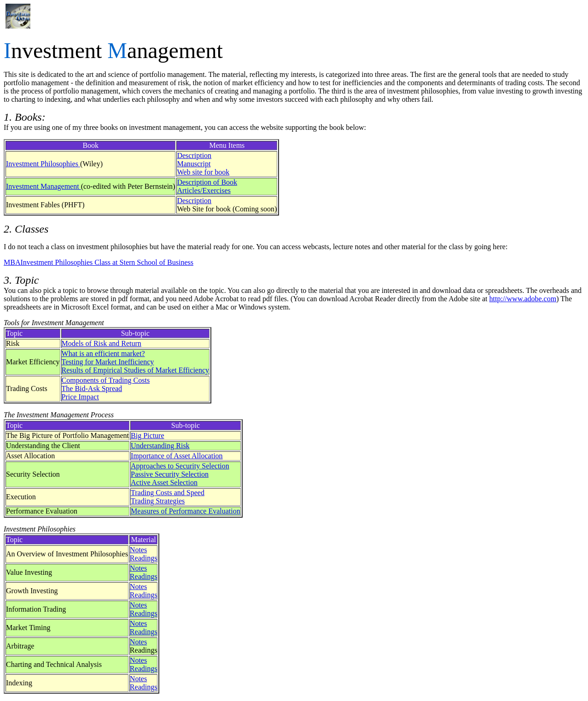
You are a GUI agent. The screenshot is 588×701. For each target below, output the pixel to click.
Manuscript (194, 164)
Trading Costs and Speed (168, 493)
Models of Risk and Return (102, 343)
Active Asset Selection (164, 482)
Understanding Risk (160, 446)
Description (194, 155)
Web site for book (203, 172)
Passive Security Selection (170, 474)
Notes (138, 550)
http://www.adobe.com (523, 299)
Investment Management (44, 186)
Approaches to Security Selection (180, 466)
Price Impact (80, 397)
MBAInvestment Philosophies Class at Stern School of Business (99, 262)
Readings (144, 558)
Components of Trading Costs (106, 380)
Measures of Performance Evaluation (186, 511)
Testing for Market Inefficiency (108, 362)
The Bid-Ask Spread (92, 388)
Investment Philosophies (43, 164)
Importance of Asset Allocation (177, 456)
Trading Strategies (158, 501)
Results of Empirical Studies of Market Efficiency (136, 370)
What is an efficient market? (103, 353)
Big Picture (147, 435)
